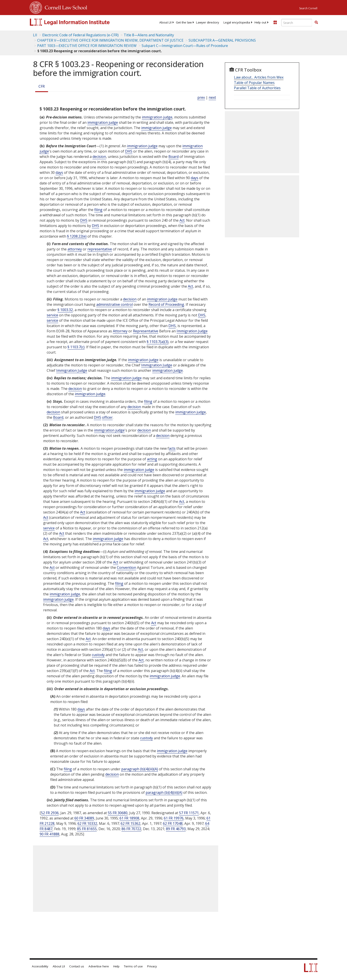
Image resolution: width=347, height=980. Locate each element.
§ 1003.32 (65, 310)
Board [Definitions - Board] (173, 157)
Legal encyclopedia (237, 22)
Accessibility (40, 966)
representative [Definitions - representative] (100, 249)
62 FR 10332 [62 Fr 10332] (87, 823)
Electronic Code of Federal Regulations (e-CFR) (80, 35)
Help (116, 966)
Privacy (152, 966)
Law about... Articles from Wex (259, 77)
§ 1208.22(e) (77, 236)
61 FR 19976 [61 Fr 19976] (174, 818)
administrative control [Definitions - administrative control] (115, 304)
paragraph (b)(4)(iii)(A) (140, 769)
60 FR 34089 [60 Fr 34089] (84, 818)
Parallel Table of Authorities (257, 88)
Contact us (77, 966)
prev (201, 97)
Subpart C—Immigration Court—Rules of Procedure (185, 46)
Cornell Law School (65, 7)
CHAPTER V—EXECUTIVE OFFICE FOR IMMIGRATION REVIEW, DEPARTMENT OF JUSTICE (110, 40)
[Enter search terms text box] (297, 23)
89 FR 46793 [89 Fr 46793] (176, 829)
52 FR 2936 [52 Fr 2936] (50, 813)
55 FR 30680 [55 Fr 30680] (118, 813)
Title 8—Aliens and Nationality (149, 35)
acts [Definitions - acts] (172, 448)
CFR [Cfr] (42, 86)
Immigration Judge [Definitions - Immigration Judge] (192, 331)
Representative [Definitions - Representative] (146, 331)
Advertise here (99, 966)
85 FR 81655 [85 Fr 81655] (87, 829)
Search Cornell (308, 8)
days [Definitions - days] (59, 172)
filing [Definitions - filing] (98, 210)
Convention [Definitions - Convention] (126, 567)
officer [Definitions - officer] (107, 417)
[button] (316, 22)
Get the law (184, 22)
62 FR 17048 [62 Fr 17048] (173, 823)
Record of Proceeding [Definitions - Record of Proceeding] (166, 304)
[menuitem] (165, 22)
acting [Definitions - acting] (152, 459)
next (212, 97)
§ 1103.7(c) (76, 347)
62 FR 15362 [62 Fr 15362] (130, 823)
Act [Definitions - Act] (182, 220)
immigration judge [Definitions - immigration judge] (157, 117)
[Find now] (316, 23)
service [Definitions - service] (52, 315)
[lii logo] (79, 22)
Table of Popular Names (254, 83)
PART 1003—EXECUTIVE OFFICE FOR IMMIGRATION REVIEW (87, 46)
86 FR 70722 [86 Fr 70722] (131, 829)
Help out (260, 22)
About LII (165, 22)
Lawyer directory (208, 22)
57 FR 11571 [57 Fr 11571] (189, 813)
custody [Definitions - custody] (98, 655)
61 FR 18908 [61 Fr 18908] (129, 818)
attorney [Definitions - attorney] (75, 249)
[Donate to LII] (275, 22)
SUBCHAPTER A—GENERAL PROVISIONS (222, 40)
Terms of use (133, 966)
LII (35, 35)
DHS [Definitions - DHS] (129, 151)
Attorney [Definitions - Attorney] (120, 331)
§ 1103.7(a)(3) (158, 342)
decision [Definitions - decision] (99, 157)
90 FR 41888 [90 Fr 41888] (49, 834)
